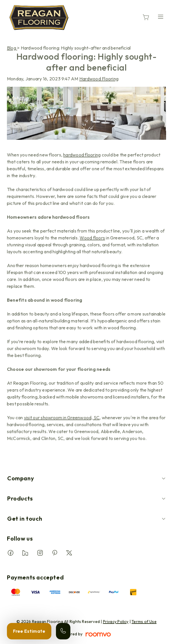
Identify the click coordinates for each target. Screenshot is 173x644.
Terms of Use (144, 622)
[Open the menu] (161, 17)
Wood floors (92, 238)
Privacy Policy (116, 622)
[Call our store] (63, 631)
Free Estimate (29, 631)
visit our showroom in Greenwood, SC (62, 418)
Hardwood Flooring (99, 79)
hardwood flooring (82, 155)
